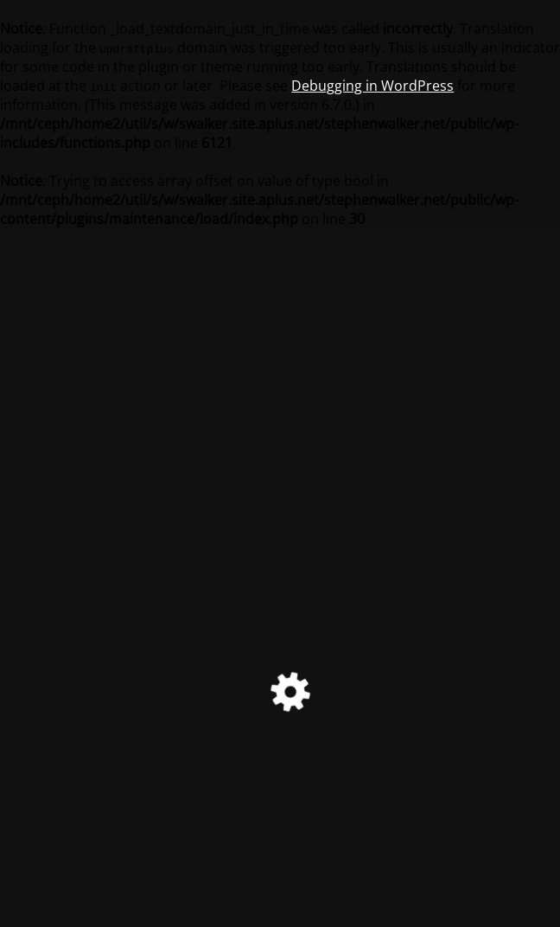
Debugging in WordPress (372, 86)
